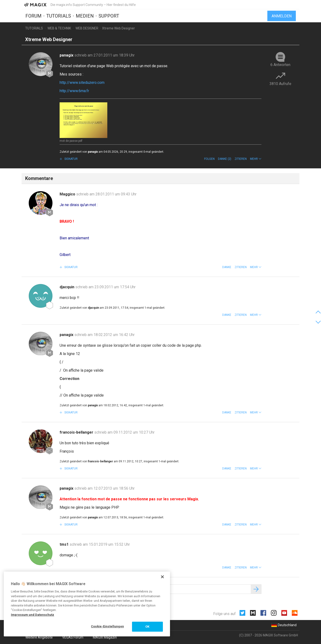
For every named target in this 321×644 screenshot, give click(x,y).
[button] (256, 159)
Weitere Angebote (39, 637)
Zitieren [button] (241, 159)
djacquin (67, 287)
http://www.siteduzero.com (82, 83)
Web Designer (87, 28)
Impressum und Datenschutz (33, 615)
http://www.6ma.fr (74, 91)
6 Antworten (280, 65)
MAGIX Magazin (105, 637)
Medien (85, 16)
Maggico (68, 194)
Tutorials (59, 16)
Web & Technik (59, 28)
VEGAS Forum (73, 637)
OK (147, 627)
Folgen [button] (209, 159)
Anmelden (282, 16)
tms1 (65, 544)
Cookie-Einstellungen (107, 626)
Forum (33, 16)
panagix (67, 55)
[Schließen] (162, 577)
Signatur (71, 159)
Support (109, 16)
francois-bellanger (77, 432)
